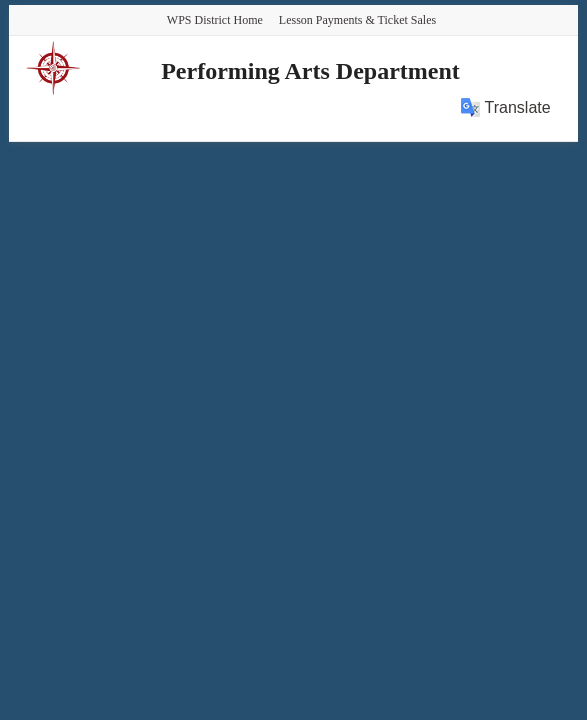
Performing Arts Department (310, 71)
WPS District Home (215, 20)
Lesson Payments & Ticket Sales (357, 20)
